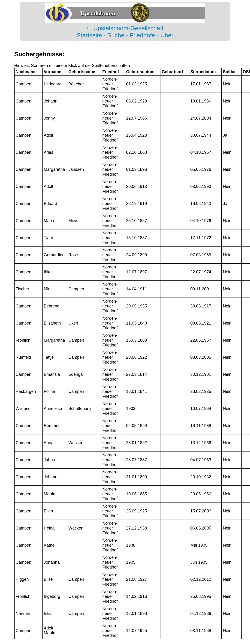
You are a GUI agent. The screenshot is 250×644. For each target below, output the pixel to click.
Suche (116, 35)
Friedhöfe (142, 35)
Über (167, 35)
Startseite (89, 35)
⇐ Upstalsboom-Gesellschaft (125, 28)
